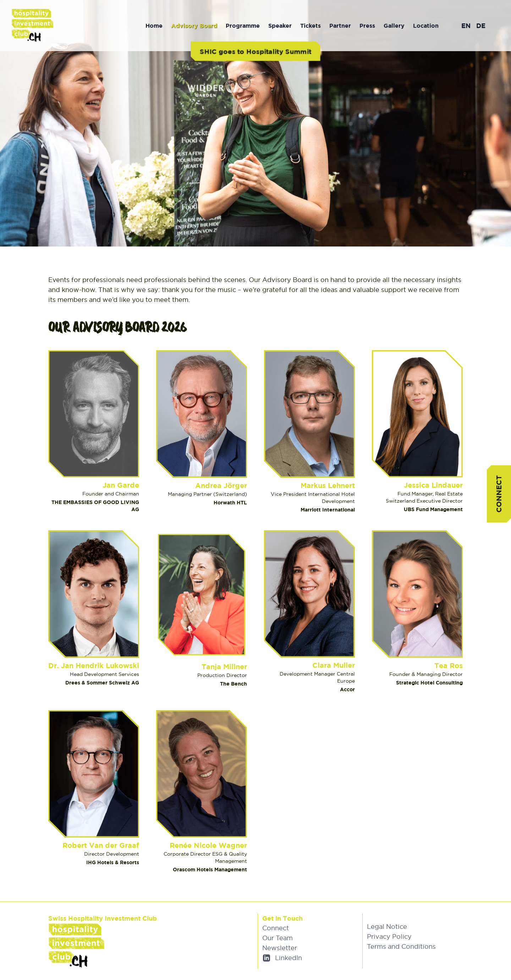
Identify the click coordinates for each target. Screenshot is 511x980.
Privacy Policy (389, 936)
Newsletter (280, 948)
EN (466, 26)
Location (426, 26)
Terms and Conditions (401, 946)
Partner (340, 26)
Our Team (278, 938)
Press (367, 26)
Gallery (394, 26)
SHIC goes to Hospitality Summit (255, 51)
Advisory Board (194, 26)
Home (154, 26)
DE (481, 26)
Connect (499, 494)
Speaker (280, 26)
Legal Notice (387, 927)
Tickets (311, 26)
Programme (243, 26)
